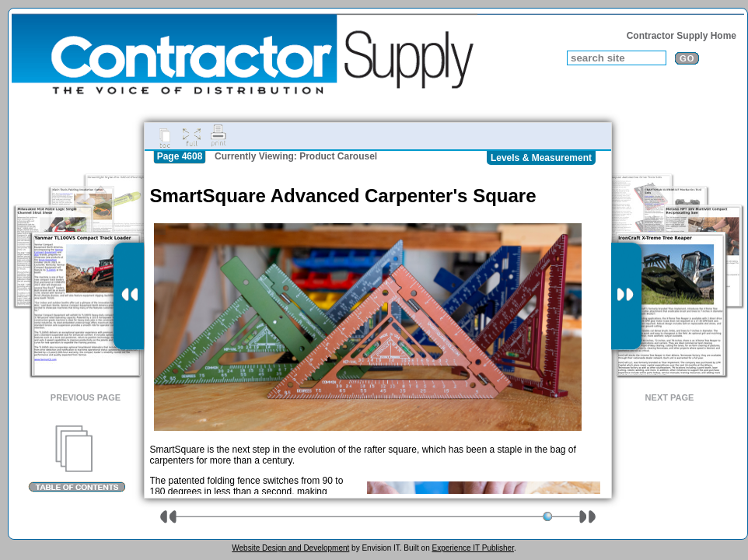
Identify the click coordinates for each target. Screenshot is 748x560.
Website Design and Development (290, 548)
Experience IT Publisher (472, 548)
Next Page (670, 397)
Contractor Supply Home (682, 36)
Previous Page (86, 397)
